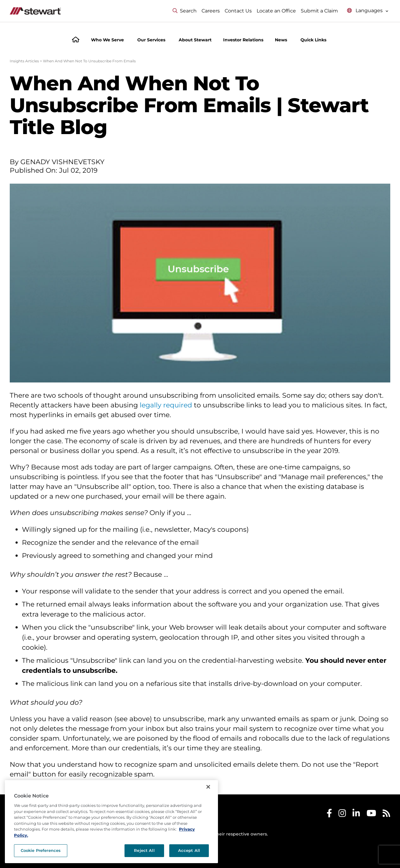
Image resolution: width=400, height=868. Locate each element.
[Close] (208, 787)
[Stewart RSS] (386, 815)
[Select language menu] (368, 11)
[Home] (76, 40)
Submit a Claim (319, 11)
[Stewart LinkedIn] (356, 815)
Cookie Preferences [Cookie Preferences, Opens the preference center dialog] (41, 850)
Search (185, 11)
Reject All (144, 850)
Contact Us (238, 11)
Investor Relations (243, 40)
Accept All (189, 850)
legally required (166, 405)
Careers (211, 11)
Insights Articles (24, 61)
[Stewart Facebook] (329, 815)
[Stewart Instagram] (342, 815)
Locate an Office (276, 11)
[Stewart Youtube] (371, 815)
